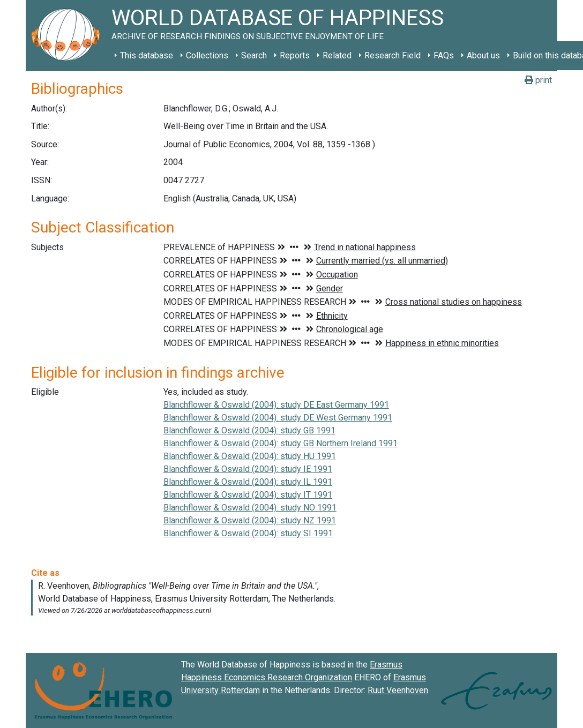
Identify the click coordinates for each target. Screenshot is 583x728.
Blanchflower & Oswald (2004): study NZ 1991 (250, 520)
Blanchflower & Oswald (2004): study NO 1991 (250, 508)
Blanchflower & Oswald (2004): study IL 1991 (248, 482)
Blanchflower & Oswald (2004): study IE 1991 (248, 469)
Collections (207, 55)
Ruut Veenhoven (398, 690)
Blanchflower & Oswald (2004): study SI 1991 (248, 533)
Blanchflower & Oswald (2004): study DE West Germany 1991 (278, 418)
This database (147, 55)
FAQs (444, 55)
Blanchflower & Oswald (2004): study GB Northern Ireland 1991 (281, 443)
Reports (295, 55)
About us (483, 55)
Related (337, 55)
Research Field (393, 55)
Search (254, 55)
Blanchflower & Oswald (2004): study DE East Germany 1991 (276, 405)
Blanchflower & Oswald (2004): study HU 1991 (250, 456)
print (538, 80)
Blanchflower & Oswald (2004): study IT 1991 (248, 495)
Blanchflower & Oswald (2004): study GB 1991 (249, 430)
